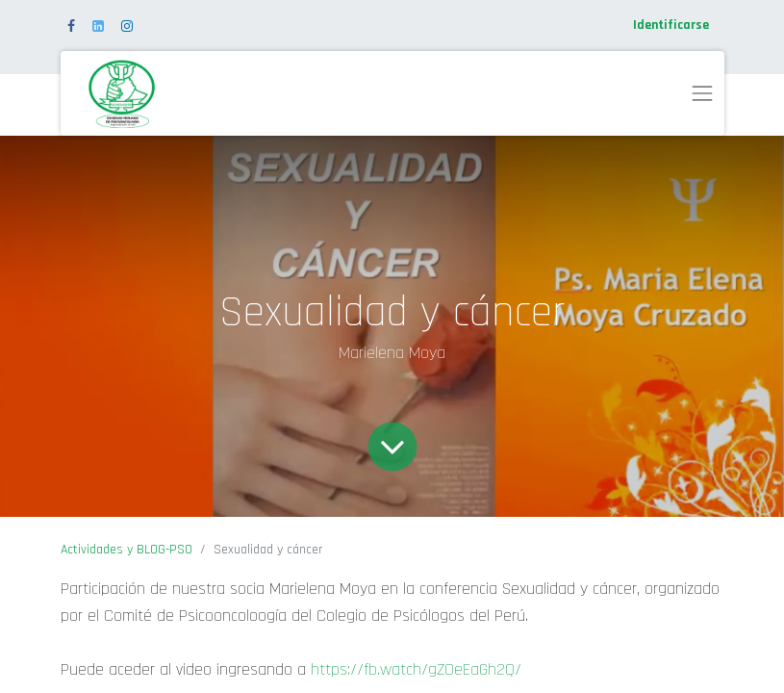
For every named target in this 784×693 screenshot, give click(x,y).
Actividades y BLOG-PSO (126, 550)
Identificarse (671, 25)
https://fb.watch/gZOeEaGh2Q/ (416, 669)
